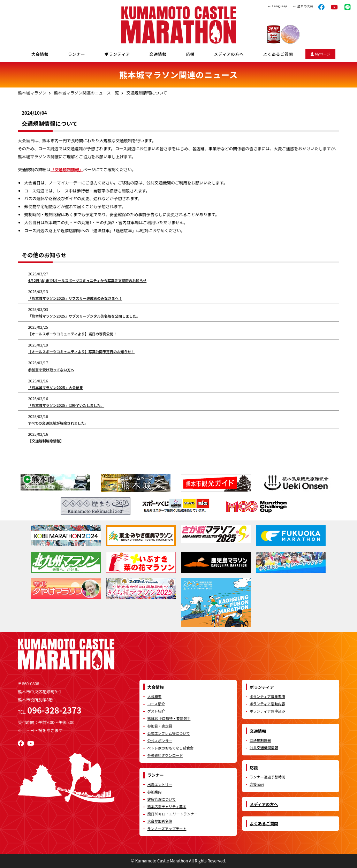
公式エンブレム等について (168, 733)
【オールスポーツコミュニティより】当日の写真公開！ (72, 334)
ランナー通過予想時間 (267, 777)
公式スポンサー (160, 741)
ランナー (77, 54)
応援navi (257, 784)
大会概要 (154, 696)
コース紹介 (156, 704)
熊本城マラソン (32, 93)
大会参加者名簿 (160, 821)
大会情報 (40, 54)
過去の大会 (305, 6)
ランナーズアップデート (167, 828)
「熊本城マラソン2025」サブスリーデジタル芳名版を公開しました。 (84, 316)
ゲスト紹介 (156, 711)
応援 (190, 54)
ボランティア (117, 54)
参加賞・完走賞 (160, 726)
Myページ (321, 54)
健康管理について (161, 799)
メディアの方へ (229, 54)
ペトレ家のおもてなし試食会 (170, 748)
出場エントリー (160, 785)
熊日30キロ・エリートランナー (172, 814)
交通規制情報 (260, 740)
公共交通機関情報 (264, 748)
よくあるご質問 (278, 54)
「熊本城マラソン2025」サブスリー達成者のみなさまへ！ (75, 298)
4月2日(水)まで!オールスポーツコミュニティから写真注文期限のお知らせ (87, 280)
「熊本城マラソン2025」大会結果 (55, 387)
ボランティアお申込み (267, 711)
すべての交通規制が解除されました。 (58, 423)
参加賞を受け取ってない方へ (51, 370)
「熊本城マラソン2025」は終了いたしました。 (66, 405)
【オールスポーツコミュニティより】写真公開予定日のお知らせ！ (81, 352)
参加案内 (154, 792)
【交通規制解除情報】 (46, 441)
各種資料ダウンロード (165, 755)
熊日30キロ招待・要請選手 (169, 718)
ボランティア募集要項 (267, 696)
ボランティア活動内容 (267, 704)
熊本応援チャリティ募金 (167, 806)
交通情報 (158, 54)
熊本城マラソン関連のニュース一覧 (86, 93)
